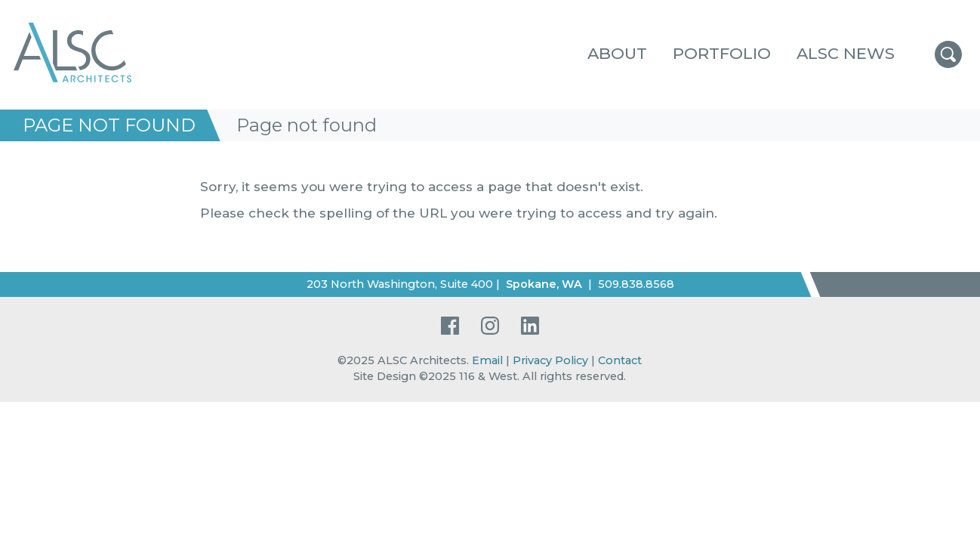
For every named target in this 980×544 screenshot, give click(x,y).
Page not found (109, 125)
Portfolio (722, 53)
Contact (620, 360)
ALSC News (846, 53)
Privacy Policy (550, 360)
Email (487, 360)
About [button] (617, 53)
